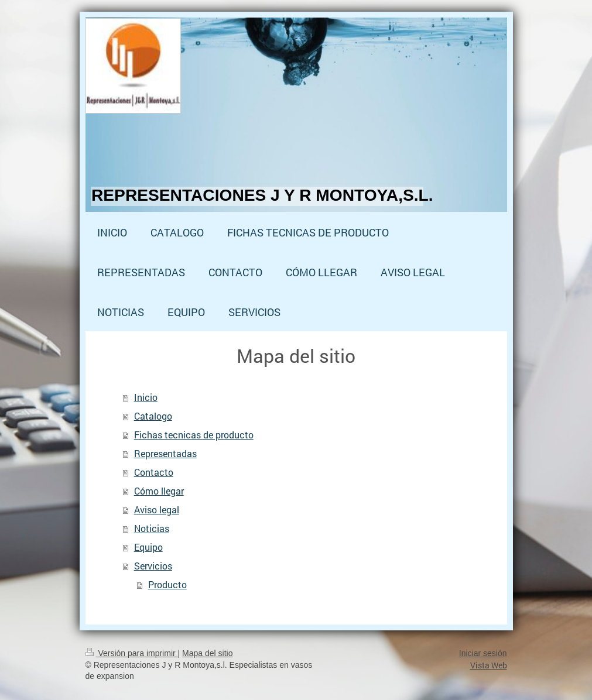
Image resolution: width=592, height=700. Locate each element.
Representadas (165, 453)
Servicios (153, 566)
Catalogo (153, 416)
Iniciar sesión (483, 653)
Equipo (148, 547)
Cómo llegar (159, 491)
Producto (167, 584)
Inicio (146, 397)
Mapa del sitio (207, 653)
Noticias (152, 528)
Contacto (154, 472)
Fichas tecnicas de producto (194, 435)
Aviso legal (157, 509)
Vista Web (489, 665)
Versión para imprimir (132, 653)
